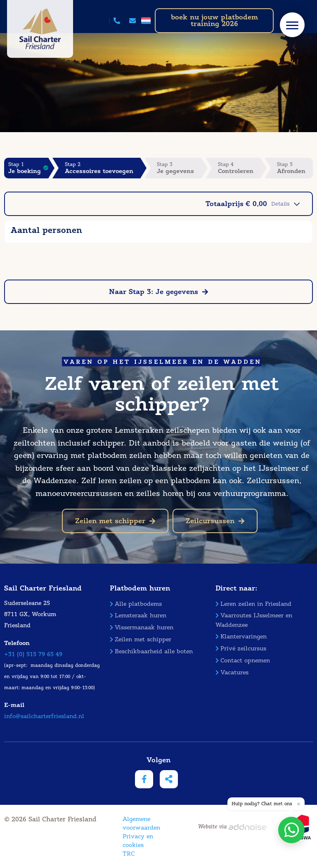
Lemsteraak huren (138, 615)
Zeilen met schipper (115, 521)
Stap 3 (179, 168)
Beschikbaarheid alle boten (151, 651)
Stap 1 (28, 168)
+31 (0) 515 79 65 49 (33, 654)
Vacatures (232, 672)
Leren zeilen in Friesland (253, 604)
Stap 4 (239, 168)
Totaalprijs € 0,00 (253, 204)
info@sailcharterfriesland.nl (44, 716)
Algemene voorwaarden (141, 823)
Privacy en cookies (138, 841)
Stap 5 (295, 168)
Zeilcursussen (215, 521)
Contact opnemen (243, 660)
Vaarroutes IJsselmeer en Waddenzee (254, 620)
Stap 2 (103, 168)
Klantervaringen (241, 637)
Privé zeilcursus (241, 649)
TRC (129, 854)
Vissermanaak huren (142, 627)
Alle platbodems (136, 604)
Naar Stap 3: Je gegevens (158, 292)
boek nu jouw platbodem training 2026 (214, 20)
